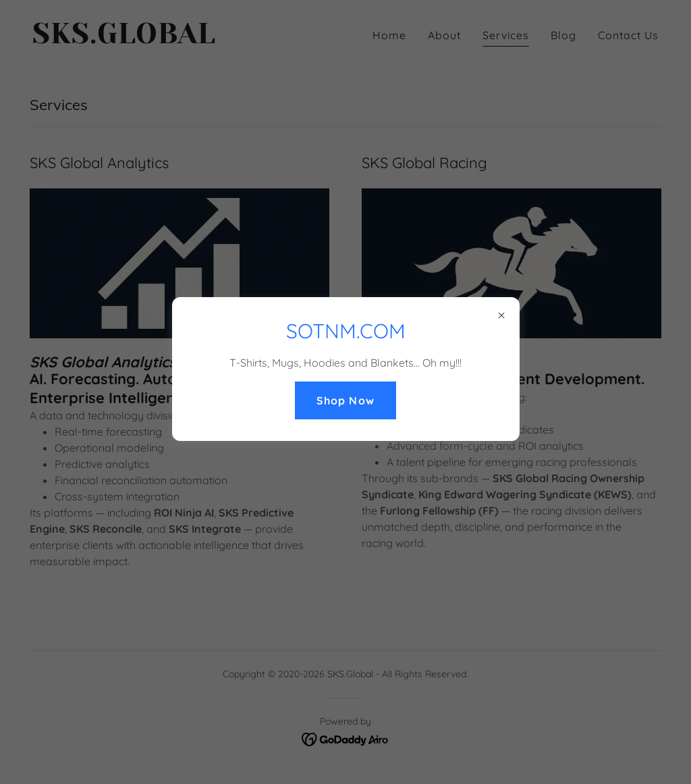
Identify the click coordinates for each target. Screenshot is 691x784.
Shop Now (345, 400)
